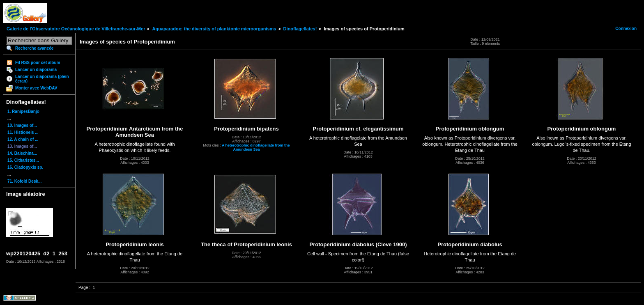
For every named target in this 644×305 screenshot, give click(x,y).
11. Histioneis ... (23, 132)
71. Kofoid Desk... (24, 181)
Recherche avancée (34, 48)
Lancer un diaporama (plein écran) (42, 79)
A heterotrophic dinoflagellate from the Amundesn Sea (256, 147)
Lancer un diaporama (36, 70)
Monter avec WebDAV (36, 88)
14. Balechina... (22, 153)
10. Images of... (22, 125)
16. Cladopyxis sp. (25, 167)
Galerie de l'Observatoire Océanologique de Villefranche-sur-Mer (76, 29)
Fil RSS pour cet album (38, 63)
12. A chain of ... (23, 139)
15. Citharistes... (23, 160)
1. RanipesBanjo (23, 111)
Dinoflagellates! (300, 29)
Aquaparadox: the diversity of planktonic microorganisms (214, 29)
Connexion (626, 29)
